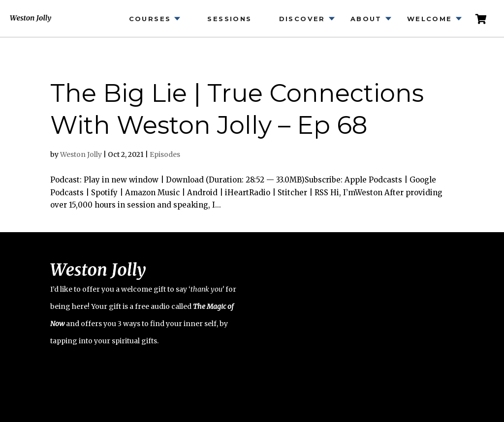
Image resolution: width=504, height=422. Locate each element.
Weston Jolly (81, 154)
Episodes (165, 154)
